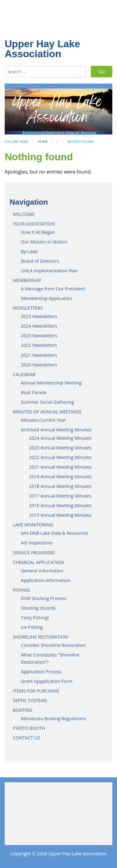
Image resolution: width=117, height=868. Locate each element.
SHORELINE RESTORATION (40, 637)
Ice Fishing (32, 627)
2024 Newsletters (39, 326)
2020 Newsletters (39, 365)
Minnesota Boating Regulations (53, 718)
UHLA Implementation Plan (49, 271)
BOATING (23, 710)
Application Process (41, 672)
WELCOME (24, 214)
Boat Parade (34, 392)
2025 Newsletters (39, 316)
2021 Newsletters (39, 355)
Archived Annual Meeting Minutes (56, 430)
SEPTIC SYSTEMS (30, 700)
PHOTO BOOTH (29, 728)
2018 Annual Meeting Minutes (60, 486)
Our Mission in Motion (44, 242)
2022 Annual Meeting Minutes (60, 457)
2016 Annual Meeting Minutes (60, 505)
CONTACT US (26, 738)
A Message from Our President (53, 289)
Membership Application (46, 298)
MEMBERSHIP (27, 280)
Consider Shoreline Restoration (54, 645)
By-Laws (29, 251)
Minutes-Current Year (43, 420)
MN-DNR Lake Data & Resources (55, 533)
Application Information (46, 580)
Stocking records (38, 608)
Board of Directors (40, 261)
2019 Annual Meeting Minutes (60, 477)
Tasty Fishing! (35, 618)
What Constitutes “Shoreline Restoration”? (50, 658)
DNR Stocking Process (44, 598)
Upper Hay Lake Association (42, 49)
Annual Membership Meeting (51, 383)
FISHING (21, 590)
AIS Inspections (37, 543)
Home (43, 141)
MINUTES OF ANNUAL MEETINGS (47, 412)
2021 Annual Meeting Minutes (60, 467)
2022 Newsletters (39, 345)
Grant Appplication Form (47, 681)
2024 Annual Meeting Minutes (60, 438)
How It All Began (38, 232)
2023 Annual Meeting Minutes (60, 448)
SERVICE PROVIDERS (34, 553)
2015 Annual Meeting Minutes (60, 515)
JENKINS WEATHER (58, 811)
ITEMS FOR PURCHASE (36, 691)
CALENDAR (24, 374)
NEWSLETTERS (28, 308)
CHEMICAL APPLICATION (38, 562)
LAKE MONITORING (33, 525)
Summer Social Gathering (47, 402)
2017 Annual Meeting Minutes (60, 496)
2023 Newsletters (39, 336)
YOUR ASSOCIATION (34, 224)
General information (42, 571)
